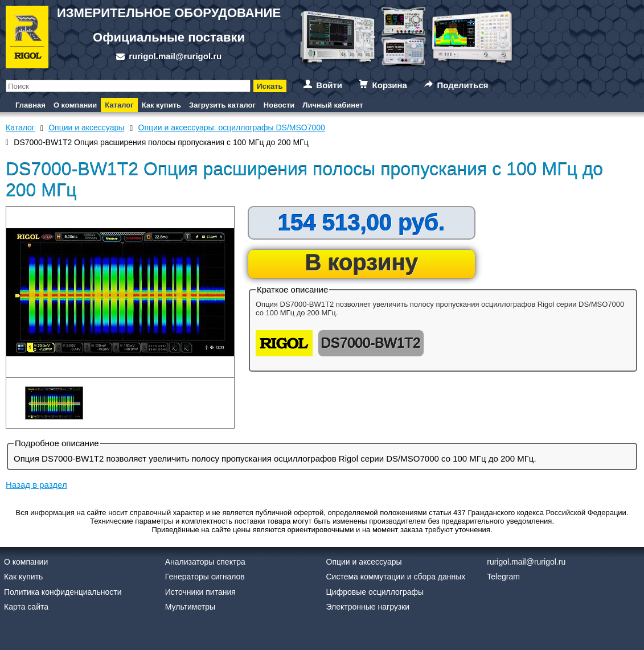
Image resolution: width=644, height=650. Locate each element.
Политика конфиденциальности (63, 592)
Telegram (503, 577)
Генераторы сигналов (205, 577)
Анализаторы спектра (205, 562)
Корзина (390, 85)
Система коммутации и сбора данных (396, 577)
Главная (30, 105)
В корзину (362, 262)
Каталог (119, 105)
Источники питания (200, 592)
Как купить (161, 105)
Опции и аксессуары (364, 562)
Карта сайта (26, 607)
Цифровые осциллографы (375, 592)
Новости (279, 105)
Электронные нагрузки (368, 607)
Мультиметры (190, 607)
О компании (75, 105)
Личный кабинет (333, 105)
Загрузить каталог (222, 105)
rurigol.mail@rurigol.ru (175, 56)
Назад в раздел (36, 485)
